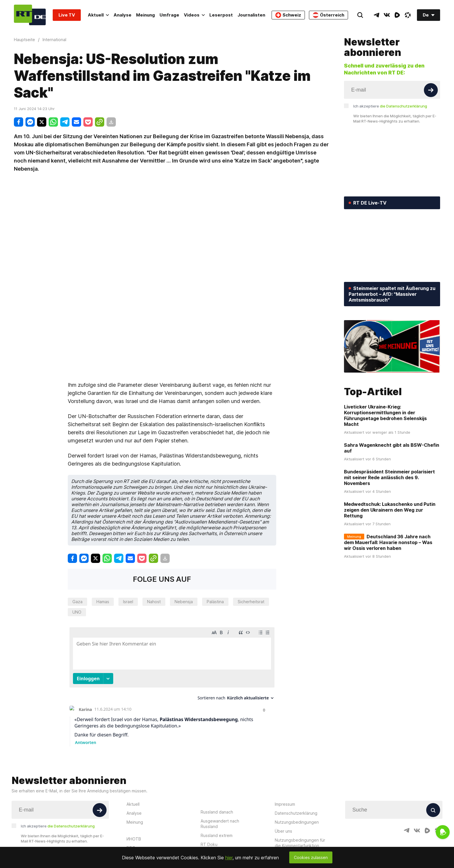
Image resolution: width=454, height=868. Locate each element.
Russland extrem (217, 835)
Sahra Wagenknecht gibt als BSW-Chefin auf (392, 448)
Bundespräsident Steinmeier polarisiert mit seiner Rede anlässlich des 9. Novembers (389, 477)
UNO (77, 612)
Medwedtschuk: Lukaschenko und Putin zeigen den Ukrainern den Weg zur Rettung (390, 510)
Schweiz (288, 15)
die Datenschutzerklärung (403, 106)
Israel (128, 602)
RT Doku (209, 844)
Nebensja (184, 602)
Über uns (283, 831)
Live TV (67, 15)
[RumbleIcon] (397, 15)
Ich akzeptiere (390, 106)
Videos (194, 15)
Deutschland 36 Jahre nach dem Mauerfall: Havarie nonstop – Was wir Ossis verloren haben (388, 542)
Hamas (103, 602)
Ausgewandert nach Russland (220, 824)
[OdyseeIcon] (408, 15)
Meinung (145, 15)
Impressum (285, 804)
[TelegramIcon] (376, 15)
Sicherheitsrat (251, 602)
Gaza (77, 602)
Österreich (328, 15)
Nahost (154, 602)
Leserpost (221, 15)
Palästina (215, 602)
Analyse (122, 15)
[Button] (431, 90)
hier (229, 858)
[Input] (392, 90)
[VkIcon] (387, 15)
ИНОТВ (134, 839)
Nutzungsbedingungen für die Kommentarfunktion (300, 843)
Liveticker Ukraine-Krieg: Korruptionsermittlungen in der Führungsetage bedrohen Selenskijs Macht (385, 415)
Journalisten (251, 15)
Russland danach (217, 812)
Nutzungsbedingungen (297, 822)
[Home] (30, 15)
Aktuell (98, 15)
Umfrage (169, 15)
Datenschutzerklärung (296, 813)
